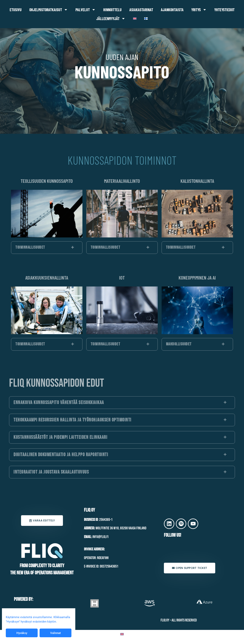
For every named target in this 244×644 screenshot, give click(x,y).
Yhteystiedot (224, 10)
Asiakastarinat (141, 10)
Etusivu (16, 10)
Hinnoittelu (112, 10)
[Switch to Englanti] (135, 19)
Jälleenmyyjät (111, 19)
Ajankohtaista (172, 10)
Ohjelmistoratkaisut (49, 10)
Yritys (199, 10)
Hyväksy (22, 633)
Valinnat (55, 633)
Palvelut (86, 10)
